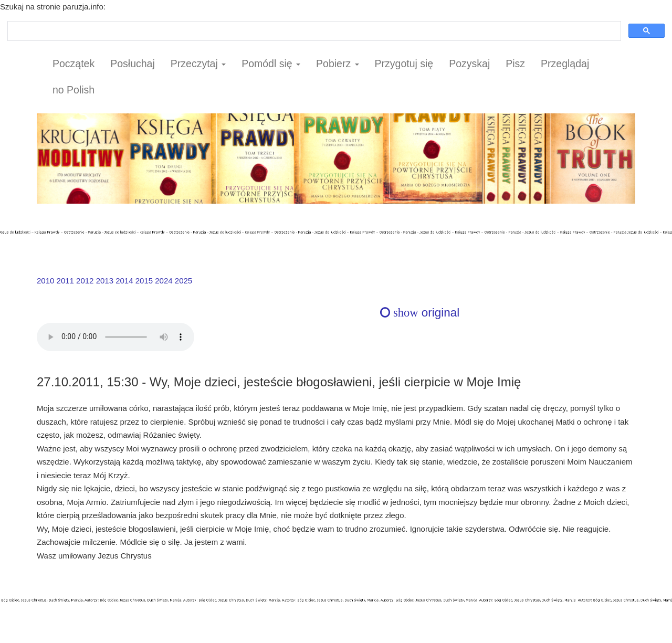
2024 (164, 281)
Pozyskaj (469, 64)
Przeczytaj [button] (198, 64)
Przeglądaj (565, 64)
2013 (105, 281)
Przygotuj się (404, 64)
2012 (85, 281)
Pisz (515, 64)
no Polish (73, 90)
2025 (183, 281)
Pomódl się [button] (271, 64)
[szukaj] (313, 31)
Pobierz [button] (338, 64)
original (420, 313)
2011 (65, 281)
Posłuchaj (133, 64)
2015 (144, 281)
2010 (45, 281)
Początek (73, 64)
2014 (124, 281)
